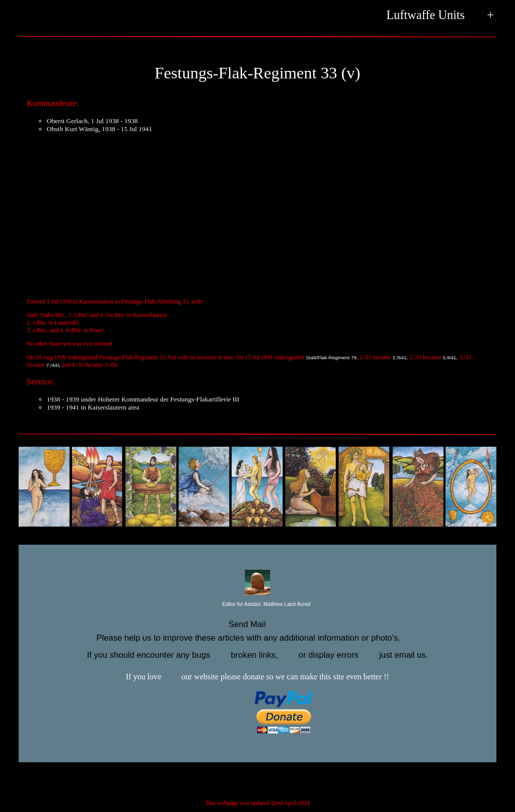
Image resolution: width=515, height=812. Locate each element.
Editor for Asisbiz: (257, 605)
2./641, (400, 358)
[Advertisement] (257, 212)
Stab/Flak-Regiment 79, (332, 358)
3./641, (450, 358)
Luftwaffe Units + (440, 16)
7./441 (53, 365)
